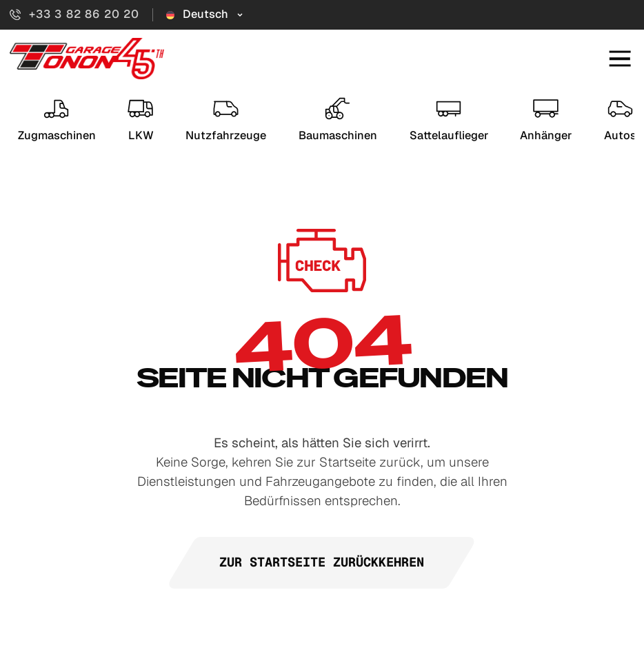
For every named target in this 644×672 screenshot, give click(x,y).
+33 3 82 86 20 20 (75, 14)
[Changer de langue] (205, 14)
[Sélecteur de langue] (205, 14)
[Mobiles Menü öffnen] (620, 59)
